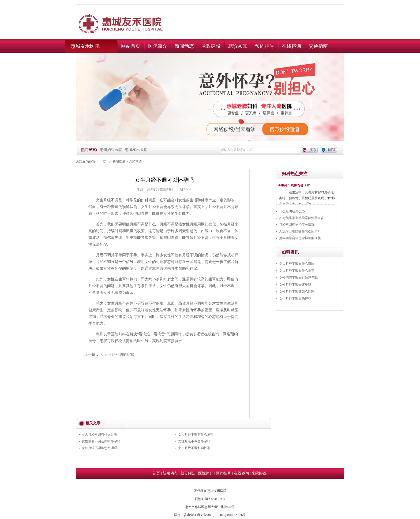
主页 (103, 162)
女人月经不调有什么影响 (99, 435)
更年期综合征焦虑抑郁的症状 (300, 238)
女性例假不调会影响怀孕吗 (101, 441)
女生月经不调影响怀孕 (194, 448)
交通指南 (318, 46)
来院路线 (259, 473)
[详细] (309, 204)
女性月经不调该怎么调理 (99, 448)
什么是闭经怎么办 (292, 211)
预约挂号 (265, 46)
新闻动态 (184, 46)
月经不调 (135, 162)
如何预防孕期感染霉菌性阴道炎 (302, 218)
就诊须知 (238, 46)
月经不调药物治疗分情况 (297, 225)
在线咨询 (291, 46)
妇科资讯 (290, 252)
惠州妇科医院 (111, 150)
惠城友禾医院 (85, 46)
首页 (156, 473)
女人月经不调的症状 (117, 355)
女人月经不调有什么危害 (196, 435)
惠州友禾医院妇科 (160, 189)
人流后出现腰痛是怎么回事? (299, 231)
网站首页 (131, 46)
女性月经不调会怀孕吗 (194, 441)
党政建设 (211, 46)
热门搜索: (89, 150)
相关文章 (93, 423)
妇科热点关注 (295, 174)
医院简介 (157, 46)
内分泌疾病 (117, 162)
